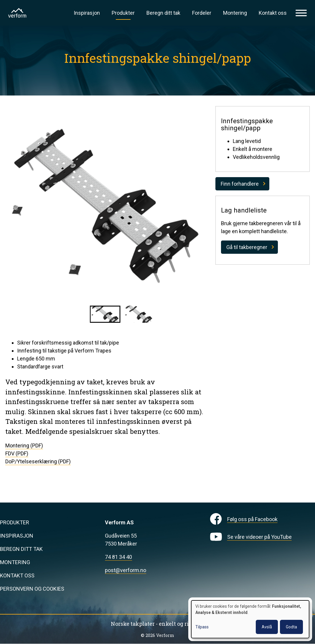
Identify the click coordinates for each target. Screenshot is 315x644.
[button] (105, 314)
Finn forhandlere (240, 184)
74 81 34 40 (118, 557)
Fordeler (202, 13)
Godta (291, 627)
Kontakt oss (273, 13)
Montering (235, 13)
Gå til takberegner (247, 247)
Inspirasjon (87, 13)
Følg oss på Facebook (252, 519)
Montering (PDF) (24, 445)
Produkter (123, 13)
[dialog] (250, 619)
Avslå (267, 627)
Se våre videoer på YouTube (259, 537)
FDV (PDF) (17, 453)
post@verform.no (126, 570)
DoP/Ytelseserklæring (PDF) (38, 461)
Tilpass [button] (202, 627)
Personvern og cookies (32, 589)
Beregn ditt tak (163, 13)
